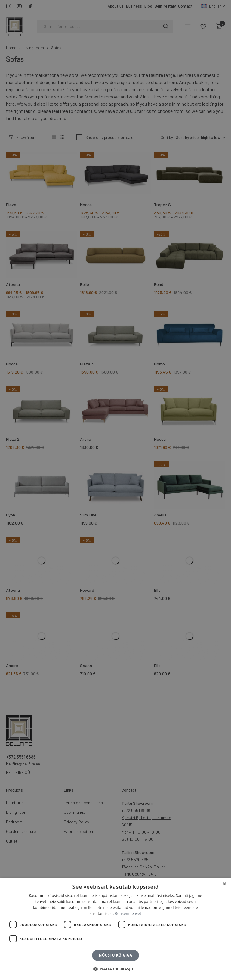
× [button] (224, 884)
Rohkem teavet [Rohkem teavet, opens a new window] (128, 914)
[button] (115, 969)
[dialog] (115, 490)
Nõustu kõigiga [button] (116, 955)
